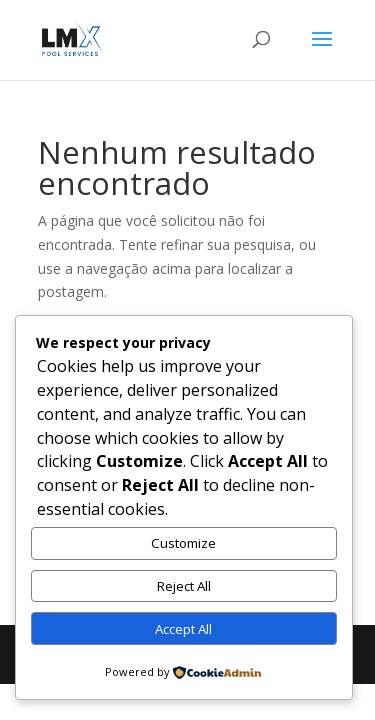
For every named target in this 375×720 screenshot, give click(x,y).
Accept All (183, 629)
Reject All (184, 586)
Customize (183, 543)
